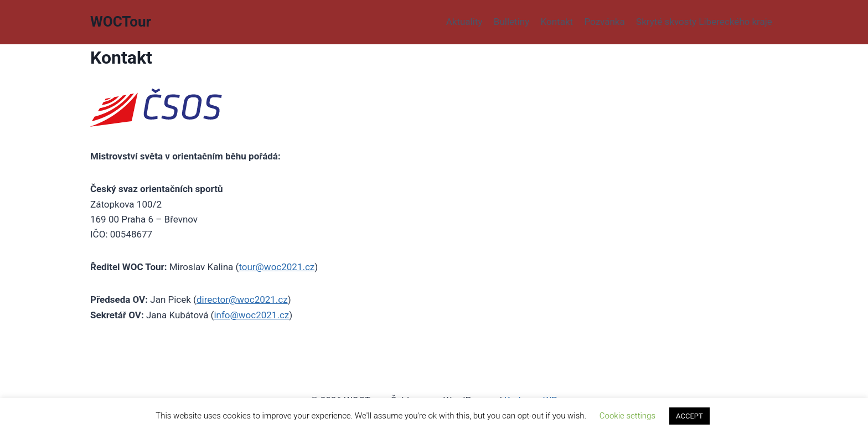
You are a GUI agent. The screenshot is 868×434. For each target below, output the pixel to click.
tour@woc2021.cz (277, 267)
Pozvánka (604, 22)
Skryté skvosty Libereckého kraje (704, 22)
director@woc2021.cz (242, 299)
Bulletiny (512, 22)
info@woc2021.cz (251, 315)
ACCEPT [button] (689, 416)
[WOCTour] (121, 22)
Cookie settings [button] (627, 416)
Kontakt (557, 22)
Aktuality (464, 22)
